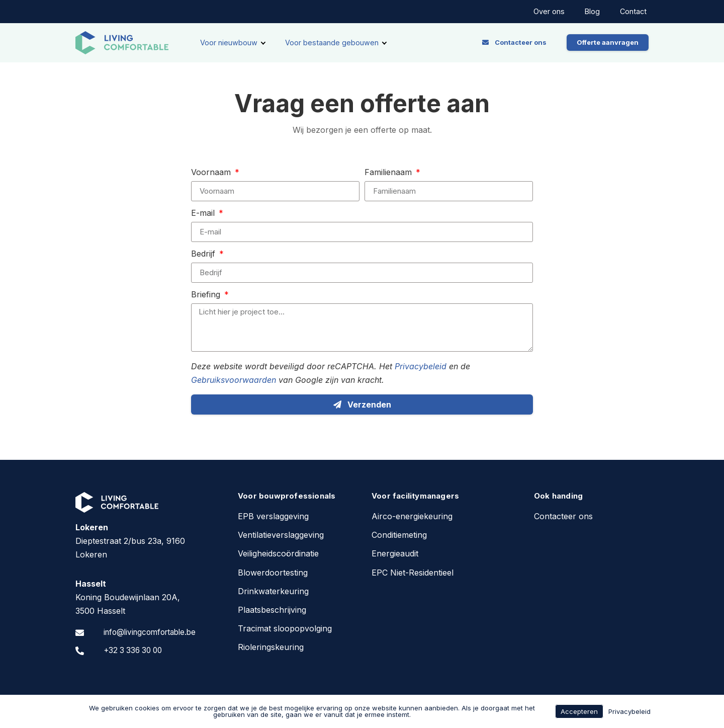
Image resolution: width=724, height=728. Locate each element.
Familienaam (389, 173)
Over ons (549, 11)
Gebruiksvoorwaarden (234, 380)
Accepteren (579, 711)
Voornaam (212, 173)
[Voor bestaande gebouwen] (336, 43)
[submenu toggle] (263, 43)
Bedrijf (204, 254)
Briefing (207, 295)
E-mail (204, 213)
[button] (514, 43)
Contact (633, 11)
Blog (592, 11)
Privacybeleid (421, 366)
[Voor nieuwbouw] (233, 43)
